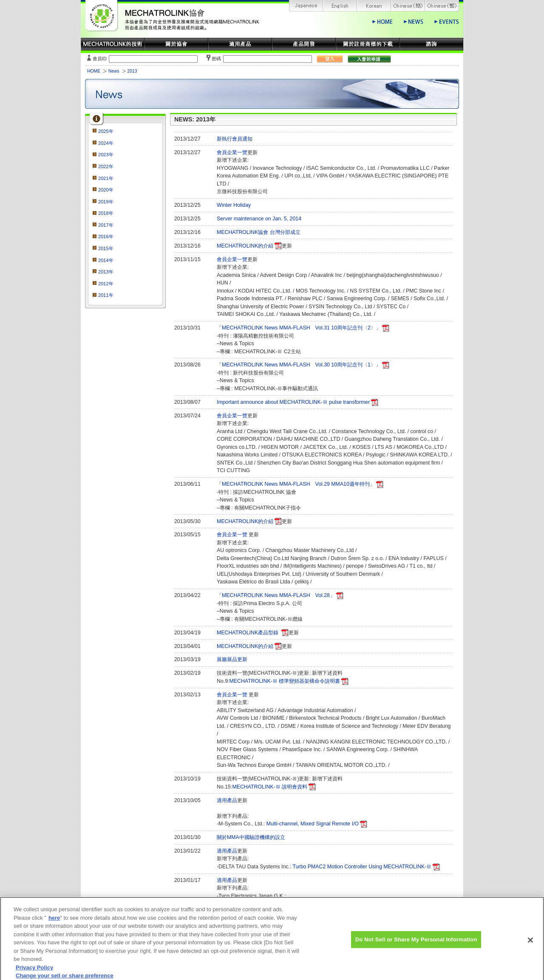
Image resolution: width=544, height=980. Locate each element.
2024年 (106, 143)
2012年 (106, 284)
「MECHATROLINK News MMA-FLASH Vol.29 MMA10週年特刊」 (296, 484)
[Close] (530, 946)
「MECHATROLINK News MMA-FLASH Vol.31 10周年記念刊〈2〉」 (299, 328)
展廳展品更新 (232, 659)
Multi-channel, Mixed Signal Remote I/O (313, 824)
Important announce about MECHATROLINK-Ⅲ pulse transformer (293, 402)
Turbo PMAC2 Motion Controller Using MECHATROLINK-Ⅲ (362, 867)
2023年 (106, 155)
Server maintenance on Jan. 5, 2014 (259, 219)
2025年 (106, 131)
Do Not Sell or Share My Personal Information (416, 945)
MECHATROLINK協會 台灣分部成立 (259, 232)
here (54, 923)
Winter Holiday (234, 205)
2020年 (106, 190)
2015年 (106, 248)
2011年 (106, 295)
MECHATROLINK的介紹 (245, 246)
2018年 (106, 213)
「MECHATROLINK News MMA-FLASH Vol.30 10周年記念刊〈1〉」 (299, 365)
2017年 (106, 225)
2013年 (106, 272)
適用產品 (227, 800)
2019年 (106, 202)
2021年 (106, 178)
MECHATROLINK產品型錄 (248, 633)
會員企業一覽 (232, 152)
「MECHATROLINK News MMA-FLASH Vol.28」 (276, 595)
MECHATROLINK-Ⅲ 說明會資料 (270, 787)
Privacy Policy (34, 973)
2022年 (106, 166)
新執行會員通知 (235, 139)
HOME (94, 71)
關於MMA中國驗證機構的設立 (251, 837)
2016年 (106, 237)
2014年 (106, 260)
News (114, 71)
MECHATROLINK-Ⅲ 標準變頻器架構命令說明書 (285, 681)
